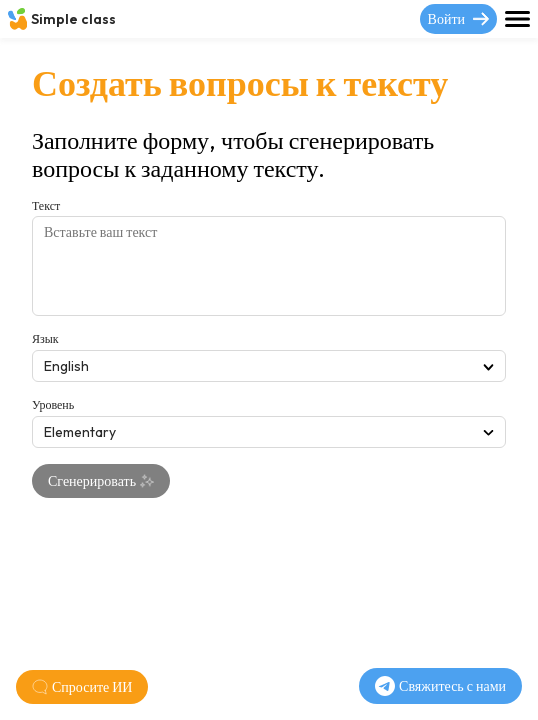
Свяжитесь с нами (440, 686)
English (269, 366)
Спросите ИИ (82, 687)
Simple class (62, 19)
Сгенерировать (101, 481)
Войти (458, 19)
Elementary (269, 432)
